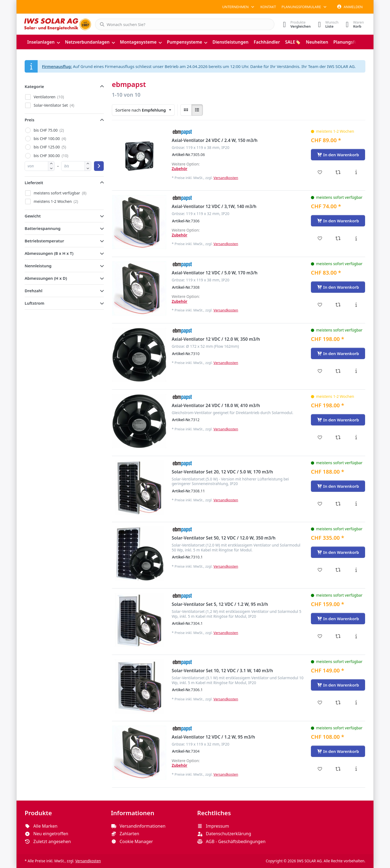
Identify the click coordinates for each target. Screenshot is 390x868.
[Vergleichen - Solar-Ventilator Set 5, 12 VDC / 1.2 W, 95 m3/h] (338, 636)
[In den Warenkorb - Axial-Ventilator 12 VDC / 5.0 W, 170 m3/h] (338, 287)
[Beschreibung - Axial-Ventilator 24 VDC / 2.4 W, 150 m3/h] (356, 172)
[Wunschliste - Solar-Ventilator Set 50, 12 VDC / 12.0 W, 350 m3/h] (320, 570)
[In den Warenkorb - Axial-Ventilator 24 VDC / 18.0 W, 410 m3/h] (338, 420)
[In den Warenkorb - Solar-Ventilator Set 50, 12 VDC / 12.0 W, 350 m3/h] (338, 552)
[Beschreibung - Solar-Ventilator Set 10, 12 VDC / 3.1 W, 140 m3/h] (356, 703)
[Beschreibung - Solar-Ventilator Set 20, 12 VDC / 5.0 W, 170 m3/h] (356, 504)
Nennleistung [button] (38, 266)
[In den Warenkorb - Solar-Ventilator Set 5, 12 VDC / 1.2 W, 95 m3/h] (338, 619)
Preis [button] (30, 120)
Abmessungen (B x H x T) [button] (49, 253)
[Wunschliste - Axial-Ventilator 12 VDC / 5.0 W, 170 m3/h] (320, 305)
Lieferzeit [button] (34, 183)
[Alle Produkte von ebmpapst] (182, 132)
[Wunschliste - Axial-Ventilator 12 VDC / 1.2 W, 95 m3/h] (320, 769)
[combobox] (183, 24)
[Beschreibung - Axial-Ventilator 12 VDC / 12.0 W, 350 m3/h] (356, 371)
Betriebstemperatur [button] (44, 241)
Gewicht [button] (33, 216)
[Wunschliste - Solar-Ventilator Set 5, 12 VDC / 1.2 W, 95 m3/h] (320, 636)
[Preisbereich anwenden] (99, 166)
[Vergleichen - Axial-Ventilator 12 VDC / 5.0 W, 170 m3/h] (338, 305)
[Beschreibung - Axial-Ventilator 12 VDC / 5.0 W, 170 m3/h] (356, 305)
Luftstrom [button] (35, 303)
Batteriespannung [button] (43, 228)
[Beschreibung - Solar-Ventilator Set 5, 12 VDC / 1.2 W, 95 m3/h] (356, 636)
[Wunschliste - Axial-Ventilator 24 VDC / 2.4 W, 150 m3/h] (320, 172)
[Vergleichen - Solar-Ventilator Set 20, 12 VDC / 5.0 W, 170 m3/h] (338, 504)
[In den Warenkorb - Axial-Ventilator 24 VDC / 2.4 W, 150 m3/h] (338, 155)
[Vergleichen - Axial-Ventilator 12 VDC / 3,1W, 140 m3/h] (338, 238)
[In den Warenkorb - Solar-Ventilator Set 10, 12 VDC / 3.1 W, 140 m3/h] (338, 685)
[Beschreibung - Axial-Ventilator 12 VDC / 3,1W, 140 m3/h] (356, 238)
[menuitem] (43, 42)
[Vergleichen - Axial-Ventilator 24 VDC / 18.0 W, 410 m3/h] (338, 437)
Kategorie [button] (34, 86)
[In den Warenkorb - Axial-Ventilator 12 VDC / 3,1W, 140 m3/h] (338, 221)
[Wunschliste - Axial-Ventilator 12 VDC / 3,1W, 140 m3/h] (320, 238)
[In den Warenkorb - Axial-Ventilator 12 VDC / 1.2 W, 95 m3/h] (338, 751)
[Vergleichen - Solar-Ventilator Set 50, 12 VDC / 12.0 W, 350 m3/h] (338, 570)
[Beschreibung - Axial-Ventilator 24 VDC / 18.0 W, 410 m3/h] (356, 437)
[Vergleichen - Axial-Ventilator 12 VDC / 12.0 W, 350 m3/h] (338, 371)
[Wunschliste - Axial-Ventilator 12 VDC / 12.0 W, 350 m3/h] (320, 371)
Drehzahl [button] (33, 291)
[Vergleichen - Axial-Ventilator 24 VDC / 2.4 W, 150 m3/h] (338, 172)
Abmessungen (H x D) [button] (46, 278)
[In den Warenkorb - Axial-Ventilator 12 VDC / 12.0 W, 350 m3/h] (338, 353)
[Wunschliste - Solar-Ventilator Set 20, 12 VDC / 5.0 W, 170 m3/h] (320, 504)
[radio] (186, 110)
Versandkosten (226, 178)
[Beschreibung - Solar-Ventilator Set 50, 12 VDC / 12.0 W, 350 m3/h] (356, 570)
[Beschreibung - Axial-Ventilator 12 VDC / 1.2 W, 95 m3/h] (356, 769)
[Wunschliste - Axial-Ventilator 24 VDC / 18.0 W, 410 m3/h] (320, 437)
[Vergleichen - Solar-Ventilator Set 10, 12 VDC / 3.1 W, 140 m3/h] (338, 703)
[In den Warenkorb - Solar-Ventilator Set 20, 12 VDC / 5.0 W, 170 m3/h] (338, 486)
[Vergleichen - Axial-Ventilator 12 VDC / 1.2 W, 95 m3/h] (338, 769)
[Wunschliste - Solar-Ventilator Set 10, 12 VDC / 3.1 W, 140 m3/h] (320, 703)
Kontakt (268, 7)
